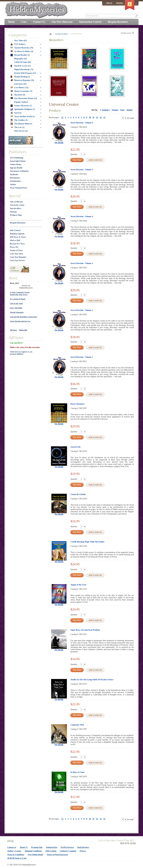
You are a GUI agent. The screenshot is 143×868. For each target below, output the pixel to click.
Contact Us (39, 22)
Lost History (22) (20, 88)
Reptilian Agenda (17, 234)
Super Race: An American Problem (85, 630)
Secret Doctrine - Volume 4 (82, 216)
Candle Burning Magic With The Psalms (87, 542)
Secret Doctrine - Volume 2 (82, 310)
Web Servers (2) (21, 131)
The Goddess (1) (19, 120)
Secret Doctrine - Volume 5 (82, 170)
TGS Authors (18, 44)
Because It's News (17, 244)
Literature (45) (20, 84)
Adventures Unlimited (19, 171)
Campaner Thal (77, 725)
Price (122, 110)
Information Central (90, 22)
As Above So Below (62, 34)
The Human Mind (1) (21, 124)
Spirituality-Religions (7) (23, 109)
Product (115, 110)
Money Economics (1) (21, 91)
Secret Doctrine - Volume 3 (82, 263)
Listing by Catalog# (68, 851)
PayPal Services (67, 847)
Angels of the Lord (78, 585)
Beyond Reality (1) (20, 55)
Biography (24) (21, 59)
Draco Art (14, 247)
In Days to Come (78, 772)
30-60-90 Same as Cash (17, 858)
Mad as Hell (15, 240)
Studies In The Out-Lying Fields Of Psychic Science (92, 680)
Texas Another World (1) (23, 116)
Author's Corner (14, 851)
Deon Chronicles (77, 404)
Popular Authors (21, 102)
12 (97, 117)
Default (130, 110)
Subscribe (23, 330)
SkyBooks (14, 174)
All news (13, 330)
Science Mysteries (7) (21, 106)
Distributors (15, 178)
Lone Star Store (16, 254)
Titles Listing (51, 851)
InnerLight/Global (18, 161)
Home (11, 22)
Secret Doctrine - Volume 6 (82, 123)
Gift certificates (16, 202)
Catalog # (106, 110)
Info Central (15, 230)
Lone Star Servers (17, 260)
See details (59, 143)
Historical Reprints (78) (22, 80)
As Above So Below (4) (22, 51)
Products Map (16, 215)
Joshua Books (16, 164)
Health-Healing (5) (20, 77)
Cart (24, 22)
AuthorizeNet (52, 847)
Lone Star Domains (18, 257)
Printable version (126, 33)
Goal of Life (76, 447)
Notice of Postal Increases (57, 855)
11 (93, 117)
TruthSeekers (16, 181)
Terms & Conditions (16, 855)
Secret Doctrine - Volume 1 (82, 357)
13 (101, 117)
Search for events (17, 205)
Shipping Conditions (33, 851)
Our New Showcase (62, 22)
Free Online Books (36, 855)
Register (120, 3)
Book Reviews (83, 847)
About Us (24, 847)
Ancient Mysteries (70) (22, 48)
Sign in (109, 3)
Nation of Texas (16, 250)
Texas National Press (19, 188)
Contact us (12, 847)
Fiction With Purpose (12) (25, 73)
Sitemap (13, 212)
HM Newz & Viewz (18, 237)
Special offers (16, 208)
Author (13, 184)
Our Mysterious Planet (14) (24, 98)
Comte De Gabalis (78, 494)
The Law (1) (18, 127)
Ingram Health (16, 168)
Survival (16, 113)
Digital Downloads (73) (24, 69)
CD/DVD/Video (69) (23, 62)
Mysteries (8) (18, 95)
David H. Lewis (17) (21, 66)
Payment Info (37, 847)
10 (90, 117)
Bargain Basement (18, 223)
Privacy (83, 851)
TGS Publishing (17, 158)
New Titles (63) (21, 41)
